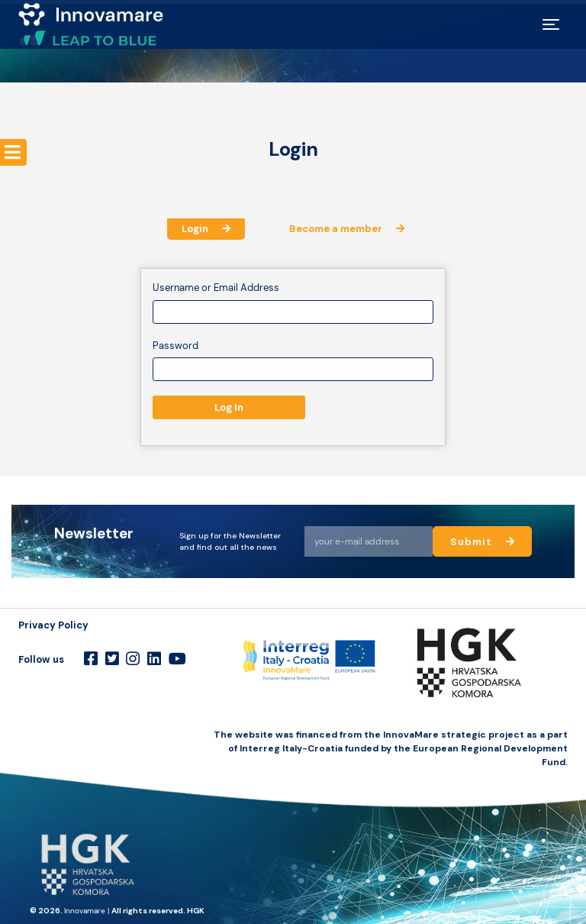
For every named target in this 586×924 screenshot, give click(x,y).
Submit (483, 542)
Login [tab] (206, 229)
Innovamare (85, 911)
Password (175, 346)
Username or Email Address (216, 288)
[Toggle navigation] (551, 24)
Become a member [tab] (347, 229)
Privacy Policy (53, 625)
